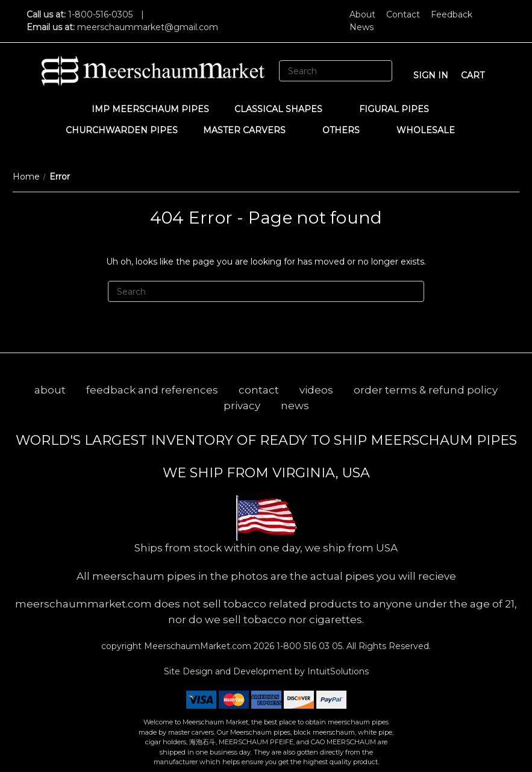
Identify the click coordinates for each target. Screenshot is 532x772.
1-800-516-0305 (100, 14)
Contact (403, 14)
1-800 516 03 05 (308, 646)
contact (259, 390)
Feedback (452, 14)
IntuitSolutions (338, 671)
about (50, 390)
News (361, 27)
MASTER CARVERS (250, 130)
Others (347, 130)
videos (316, 390)
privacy (242, 406)
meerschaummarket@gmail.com (148, 27)
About (362, 14)
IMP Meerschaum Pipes (150, 109)
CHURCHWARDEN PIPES (122, 130)
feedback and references (152, 390)
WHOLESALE (431, 130)
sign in (431, 75)
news (295, 406)
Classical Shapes (284, 109)
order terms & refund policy (426, 390)
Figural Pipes (400, 109)
